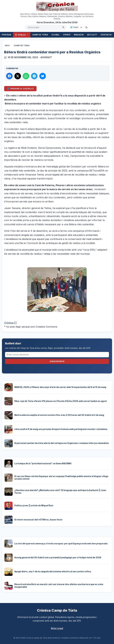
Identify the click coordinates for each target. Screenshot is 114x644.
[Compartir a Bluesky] (43, 76)
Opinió (67, 35)
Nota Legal (57, 628)
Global (56, 35)
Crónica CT (11, 323)
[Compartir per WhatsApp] (26, 76)
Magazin (79, 35)
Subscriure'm (57, 361)
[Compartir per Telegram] (34, 76)
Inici (7, 46)
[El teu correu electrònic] (57, 355)
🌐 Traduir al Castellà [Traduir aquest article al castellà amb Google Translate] (20, 89)
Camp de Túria (40, 35)
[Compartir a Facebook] (9, 76)
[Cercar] (63, 27)
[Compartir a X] (18, 76)
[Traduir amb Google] (75, 27)
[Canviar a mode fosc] (87, 27)
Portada (7, 35)
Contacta (106, 35)
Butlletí (92, 35)
